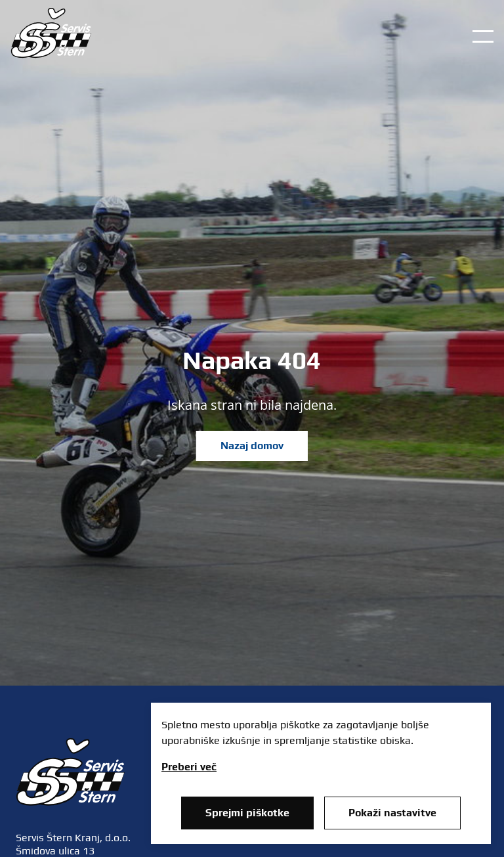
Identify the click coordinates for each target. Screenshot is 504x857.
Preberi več (189, 767)
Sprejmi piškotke (247, 813)
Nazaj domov (252, 446)
